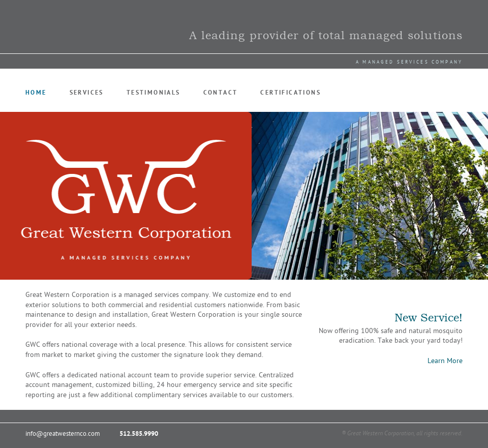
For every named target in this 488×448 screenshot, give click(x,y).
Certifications (291, 93)
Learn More (445, 361)
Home (36, 93)
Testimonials (154, 93)
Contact (221, 93)
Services (87, 93)
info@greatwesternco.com (63, 434)
